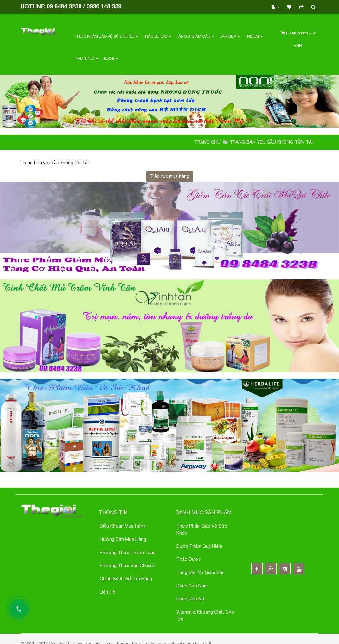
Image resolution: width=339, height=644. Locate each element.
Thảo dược (189, 559)
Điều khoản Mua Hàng (123, 526)
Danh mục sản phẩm (204, 512)
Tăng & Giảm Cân (195, 36)
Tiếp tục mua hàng (170, 176)
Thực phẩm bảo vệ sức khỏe (202, 529)
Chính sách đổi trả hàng (126, 579)
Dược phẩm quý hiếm (199, 546)
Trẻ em (254, 36)
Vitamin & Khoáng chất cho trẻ (205, 616)
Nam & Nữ (86, 59)
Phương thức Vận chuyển (128, 566)
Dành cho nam (192, 586)
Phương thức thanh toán (128, 553)
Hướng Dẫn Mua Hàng (123, 539)
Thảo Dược (157, 36)
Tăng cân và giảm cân (201, 572)
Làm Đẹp (230, 36)
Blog (111, 59)
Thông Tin (113, 512)
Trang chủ (207, 142)
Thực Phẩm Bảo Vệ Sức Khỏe (106, 36)
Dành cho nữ (191, 599)
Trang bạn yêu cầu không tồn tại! (272, 142)
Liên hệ (107, 592)
